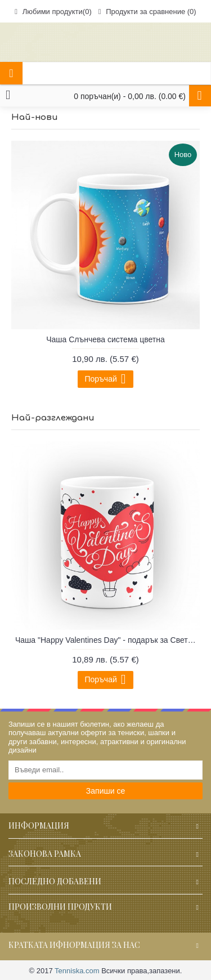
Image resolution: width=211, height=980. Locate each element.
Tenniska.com (77, 971)
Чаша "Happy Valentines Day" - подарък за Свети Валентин (107, 640)
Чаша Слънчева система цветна (105, 339)
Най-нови (35, 117)
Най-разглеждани (53, 418)
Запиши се (105, 791)
